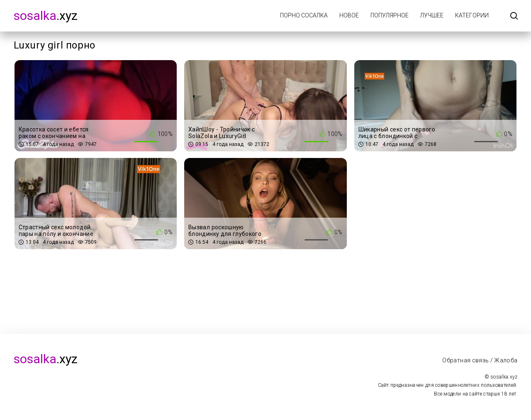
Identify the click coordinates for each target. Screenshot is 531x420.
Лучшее (432, 15)
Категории (472, 15)
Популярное (390, 15)
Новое (349, 15)
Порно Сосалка (304, 15)
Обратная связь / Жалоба (480, 360)
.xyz (46, 16)
